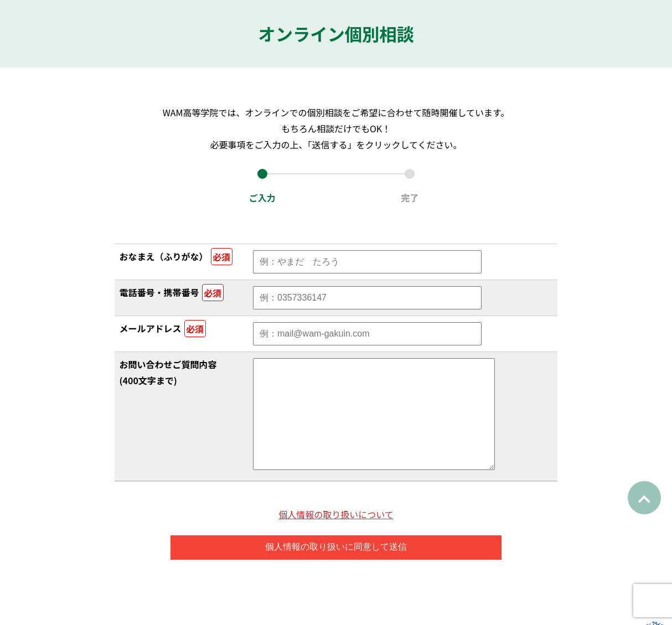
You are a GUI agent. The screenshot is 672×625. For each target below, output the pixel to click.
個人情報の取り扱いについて (336, 536)
